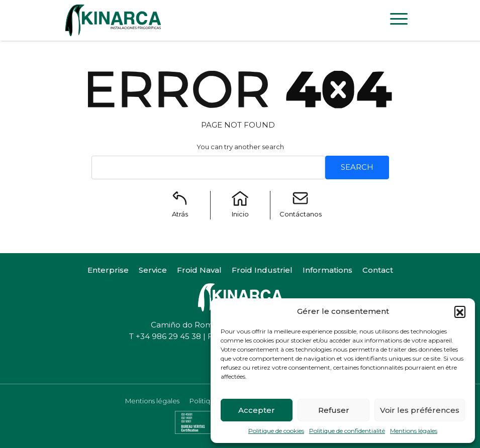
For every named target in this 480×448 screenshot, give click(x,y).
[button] (460, 311)
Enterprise (108, 270)
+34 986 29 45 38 (168, 336)
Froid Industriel (262, 270)
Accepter (257, 410)
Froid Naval (199, 270)
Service (153, 270)
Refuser (334, 410)
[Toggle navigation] (399, 21)
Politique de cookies (276, 431)
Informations (327, 270)
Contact (378, 270)
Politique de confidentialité (347, 431)
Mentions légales (414, 431)
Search (357, 167)
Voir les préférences (420, 410)
